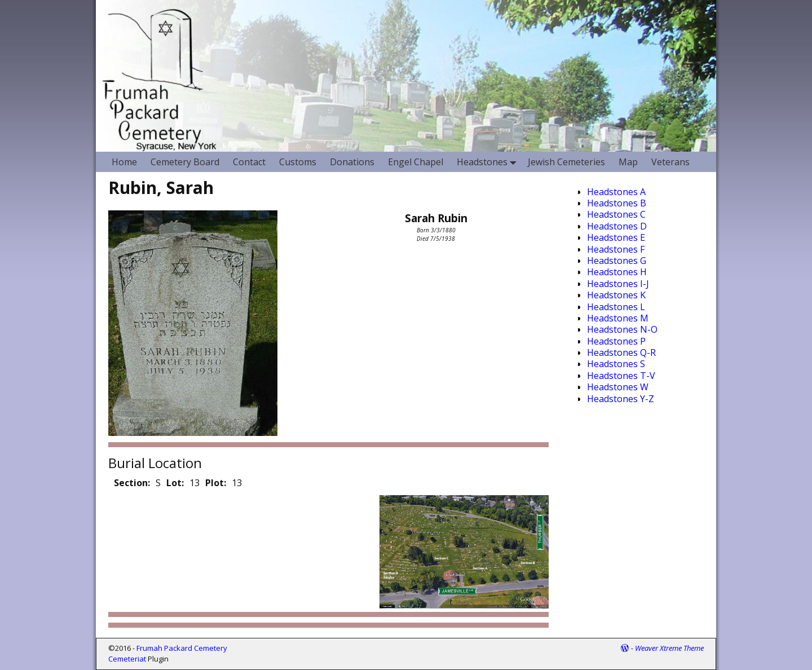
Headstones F (616, 249)
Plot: (216, 483)
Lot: (175, 483)
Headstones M (618, 318)
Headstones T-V (621, 376)
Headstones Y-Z (621, 399)
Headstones (489, 162)
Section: (132, 483)
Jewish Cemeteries (566, 162)
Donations (352, 162)
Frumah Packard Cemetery (182, 648)
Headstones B (617, 203)
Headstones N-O (622, 329)
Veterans (670, 162)
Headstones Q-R (621, 352)
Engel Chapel (416, 162)
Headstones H (617, 272)
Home (124, 162)
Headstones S (616, 364)
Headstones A (616, 192)
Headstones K (616, 295)
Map (628, 162)
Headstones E (616, 237)
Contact (249, 162)
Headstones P (616, 341)
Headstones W (618, 387)
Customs (298, 162)
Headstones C (616, 214)
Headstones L (616, 307)
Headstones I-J (618, 284)
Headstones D (617, 226)
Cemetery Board (185, 162)
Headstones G (617, 261)
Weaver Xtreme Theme (669, 648)
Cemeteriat (127, 659)
